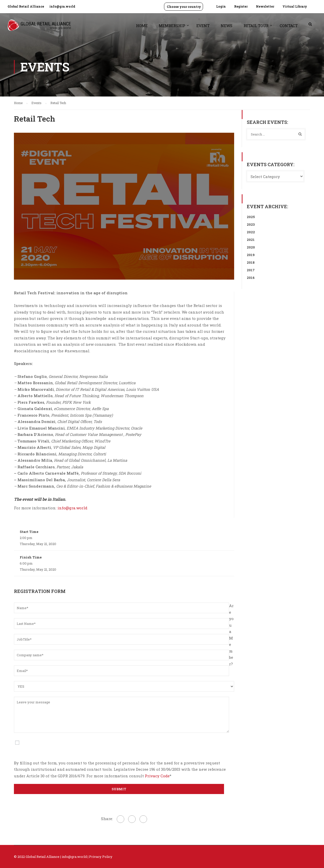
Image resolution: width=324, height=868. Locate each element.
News (227, 26)
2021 (251, 240)
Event (203, 26)
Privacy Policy (101, 857)
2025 (251, 217)
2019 (251, 255)
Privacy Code (157, 776)
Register (241, 6)
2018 (251, 262)
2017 (251, 270)
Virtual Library (295, 6)
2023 (251, 224)
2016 (251, 278)
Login (221, 6)
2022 (251, 232)
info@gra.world (62, 6)
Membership (172, 26)
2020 (251, 247)
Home (142, 26)
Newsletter (265, 6)
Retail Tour (256, 26)
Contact (289, 26)
